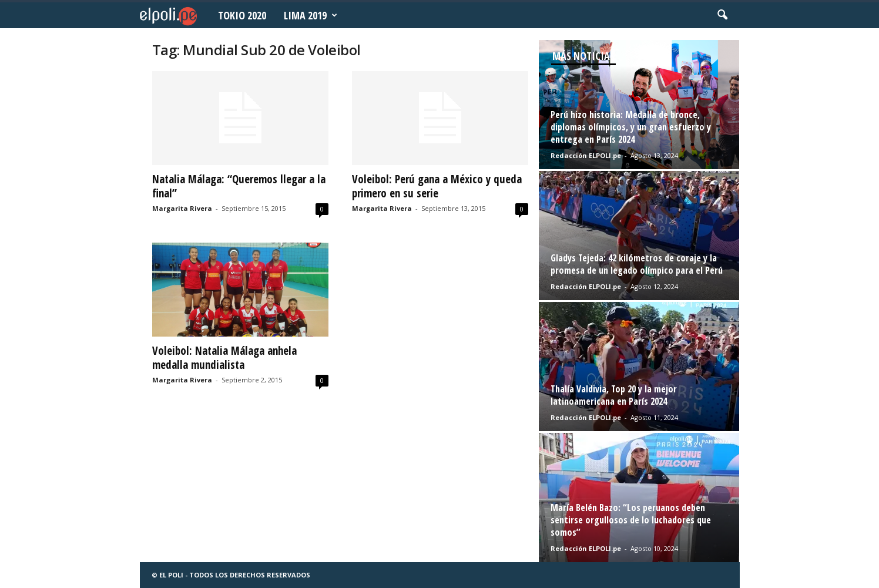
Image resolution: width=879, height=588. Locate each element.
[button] (722, 15)
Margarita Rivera (182, 208)
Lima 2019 (311, 15)
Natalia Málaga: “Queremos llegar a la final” (239, 186)
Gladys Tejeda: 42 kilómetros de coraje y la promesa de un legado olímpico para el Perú (637, 264)
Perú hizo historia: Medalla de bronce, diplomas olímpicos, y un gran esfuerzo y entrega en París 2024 (631, 127)
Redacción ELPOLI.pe (586, 155)
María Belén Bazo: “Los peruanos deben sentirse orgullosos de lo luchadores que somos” (631, 520)
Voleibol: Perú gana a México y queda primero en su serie (437, 186)
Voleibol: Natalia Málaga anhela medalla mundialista (224, 358)
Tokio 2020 (242, 15)
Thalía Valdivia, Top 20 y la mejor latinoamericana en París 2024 (614, 395)
